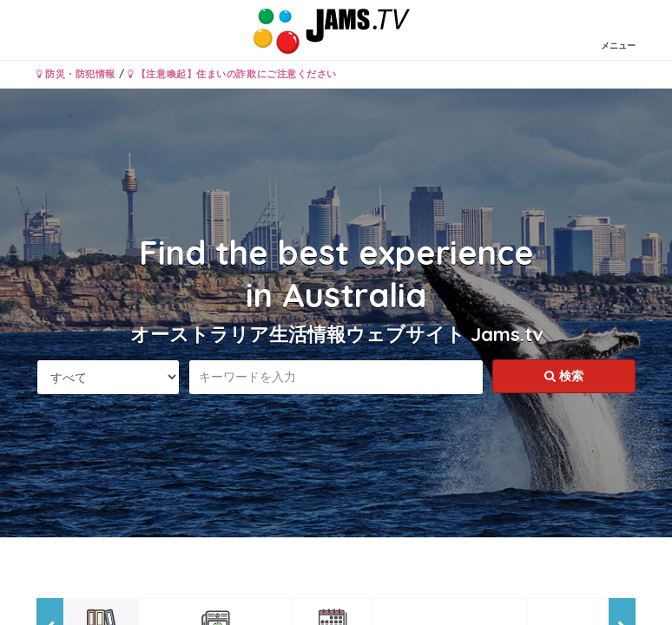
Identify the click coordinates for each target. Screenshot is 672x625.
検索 (564, 376)
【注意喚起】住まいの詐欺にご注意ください (232, 74)
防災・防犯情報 (76, 74)
